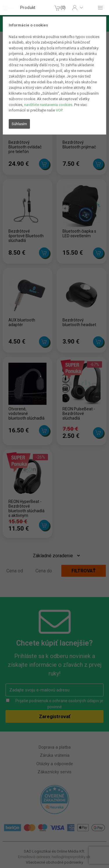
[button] (77, 8)
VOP (59, 110)
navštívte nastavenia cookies (48, 105)
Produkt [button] (28, 8)
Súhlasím (19, 124)
